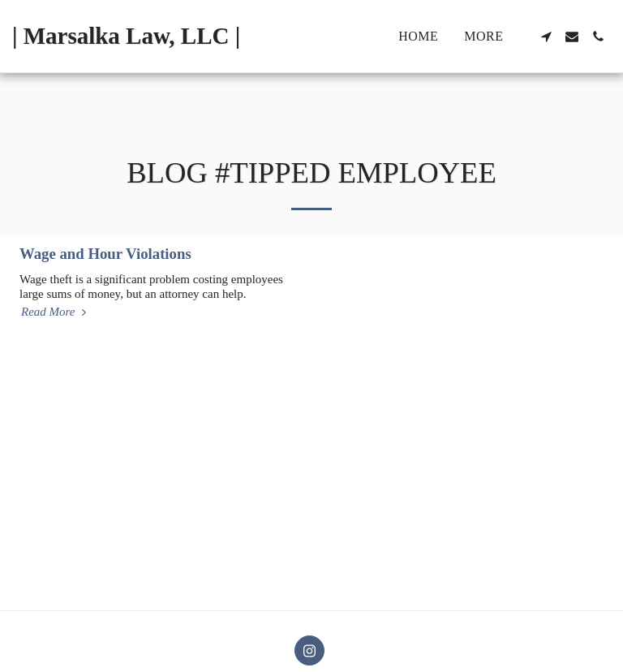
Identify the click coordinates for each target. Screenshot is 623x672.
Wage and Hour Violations (105, 254)
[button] (546, 37)
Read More (56, 312)
